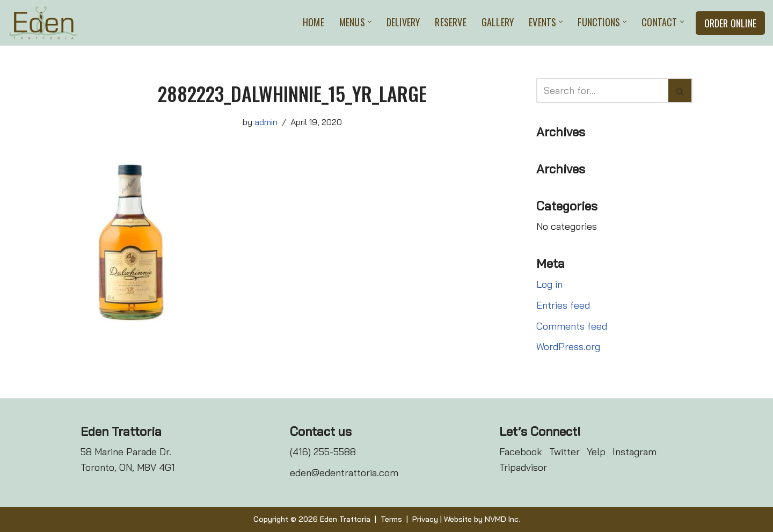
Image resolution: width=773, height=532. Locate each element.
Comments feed (572, 326)
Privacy (425, 519)
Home (313, 22)
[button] (370, 22)
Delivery (403, 22)
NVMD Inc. (502, 519)
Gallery (498, 22)
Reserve (450, 22)
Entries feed (563, 305)
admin (266, 122)
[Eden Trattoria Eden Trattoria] (43, 23)
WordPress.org (568, 347)
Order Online (730, 23)
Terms (391, 519)
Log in (549, 284)
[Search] (602, 90)
